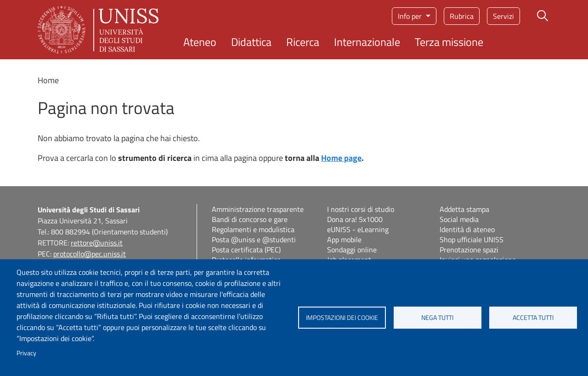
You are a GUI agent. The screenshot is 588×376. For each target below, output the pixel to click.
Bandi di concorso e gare (250, 219)
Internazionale (367, 42)
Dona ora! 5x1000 (355, 219)
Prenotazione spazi (469, 250)
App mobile (344, 239)
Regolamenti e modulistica (253, 229)
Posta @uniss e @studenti (254, 239)
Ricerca (303, 42)
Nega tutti (437, 318)
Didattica (251, 42)
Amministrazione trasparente (258, 209)
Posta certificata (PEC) (246, 250)
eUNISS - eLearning (358, 229)
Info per (411, 16)
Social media (459, 219)
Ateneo (200, 42)
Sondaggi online (352, 250)
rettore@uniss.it (97, 243)
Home (48, 80)
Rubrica (462, 16)
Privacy (26, 353)
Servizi (503, 16)
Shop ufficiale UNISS (472, 239)
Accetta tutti (533, 318)
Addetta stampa (464, 209)
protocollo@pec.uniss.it (90, 254)
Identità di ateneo (467, 229)
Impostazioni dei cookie (342, 318)
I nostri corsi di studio (361, 209)
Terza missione (449, 42)
